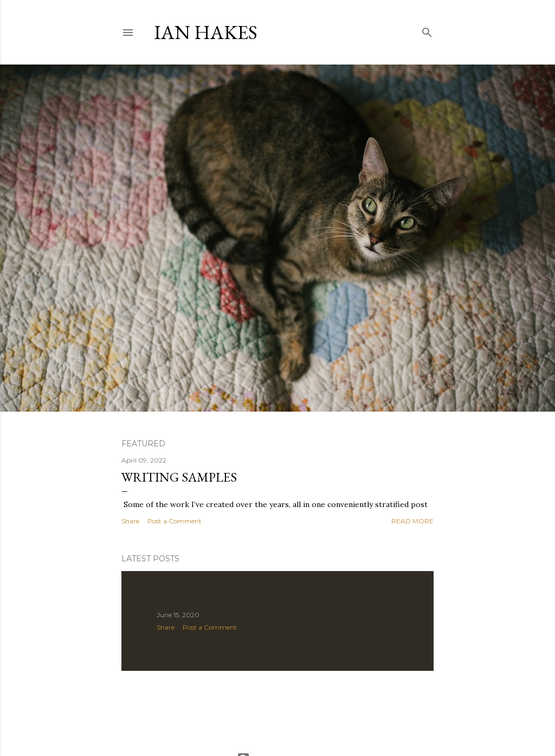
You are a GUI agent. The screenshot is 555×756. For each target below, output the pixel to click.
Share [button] (130, 521)
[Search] (427, 30)
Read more (412, 521)
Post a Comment (175, 521)
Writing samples (179, 477)
